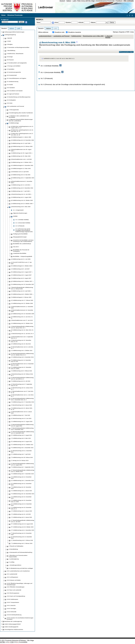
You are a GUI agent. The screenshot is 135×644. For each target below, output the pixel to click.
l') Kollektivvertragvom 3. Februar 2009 (21, 297)
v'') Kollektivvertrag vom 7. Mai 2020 (20, 415)
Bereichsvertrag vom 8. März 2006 (93, 36)
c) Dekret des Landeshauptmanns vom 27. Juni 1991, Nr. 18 (22, 134)
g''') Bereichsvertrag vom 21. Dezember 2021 (21, 451)
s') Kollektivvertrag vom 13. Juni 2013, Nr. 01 (22, 317)
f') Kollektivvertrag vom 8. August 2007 (21, 278)
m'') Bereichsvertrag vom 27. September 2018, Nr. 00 (21, 385)
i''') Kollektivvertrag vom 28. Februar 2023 (22, 457)
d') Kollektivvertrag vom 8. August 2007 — (22, 272)
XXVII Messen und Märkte (14, 580)
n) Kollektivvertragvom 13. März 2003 (21, 168)
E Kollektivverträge (14, 123)
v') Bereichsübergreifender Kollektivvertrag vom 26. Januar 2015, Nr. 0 (22, 327)
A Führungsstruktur (14, 110)
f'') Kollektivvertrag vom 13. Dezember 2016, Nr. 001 (21, 361)
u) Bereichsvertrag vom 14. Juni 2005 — (22, 194)
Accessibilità (23, 642)
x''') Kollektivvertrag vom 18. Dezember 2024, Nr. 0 (21, 508)
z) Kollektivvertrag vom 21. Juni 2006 (21, 259)
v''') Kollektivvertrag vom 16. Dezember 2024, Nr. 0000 (21, 501)
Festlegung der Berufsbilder (20, 234)
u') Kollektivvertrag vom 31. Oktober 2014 (22, 323)
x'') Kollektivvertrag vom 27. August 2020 (22, 421)
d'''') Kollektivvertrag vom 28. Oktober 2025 (22, 527)
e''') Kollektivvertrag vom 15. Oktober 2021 (22, 445)
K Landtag (12, 562)
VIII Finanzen (10, 60)
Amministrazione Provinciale (105, 1)
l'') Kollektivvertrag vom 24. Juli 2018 (21, 381)
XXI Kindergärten (11, 100)
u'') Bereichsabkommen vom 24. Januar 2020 (21, 412)
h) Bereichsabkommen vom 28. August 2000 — (21, 150)
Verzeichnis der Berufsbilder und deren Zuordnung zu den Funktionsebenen (23, 241)
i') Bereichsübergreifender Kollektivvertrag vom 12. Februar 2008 (22, 288)
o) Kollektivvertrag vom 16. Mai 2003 (21, 175)
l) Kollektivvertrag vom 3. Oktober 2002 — (22, 162)
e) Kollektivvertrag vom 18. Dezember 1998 (22, 140)
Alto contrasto (129, 1)
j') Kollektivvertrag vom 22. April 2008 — (21, 291)
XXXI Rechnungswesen (13, 593)
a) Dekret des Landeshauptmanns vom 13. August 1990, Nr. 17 (22, 127)
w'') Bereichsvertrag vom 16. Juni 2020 (21, 418)
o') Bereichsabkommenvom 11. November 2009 (22, 307)
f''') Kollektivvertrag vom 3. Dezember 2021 (22, 448)
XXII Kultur (10, 103)
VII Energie (10, 57)
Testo (38, 22)
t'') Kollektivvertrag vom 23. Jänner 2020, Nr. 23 (22, 409)
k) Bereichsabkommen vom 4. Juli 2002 (21, 159)
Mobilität (15, 216)
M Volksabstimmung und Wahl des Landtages (21, 568)
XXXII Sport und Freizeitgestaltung (16, 596)
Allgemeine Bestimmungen (20, 213)
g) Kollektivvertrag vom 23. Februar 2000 (22, 146)
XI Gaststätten (11, 69)
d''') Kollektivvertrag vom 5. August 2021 (21, 441)
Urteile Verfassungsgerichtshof (12, 624)
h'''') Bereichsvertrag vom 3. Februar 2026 (22, 540)
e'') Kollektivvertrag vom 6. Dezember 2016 (22, 357)
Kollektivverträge (76, 36)
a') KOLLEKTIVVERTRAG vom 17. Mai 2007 (21, 263)
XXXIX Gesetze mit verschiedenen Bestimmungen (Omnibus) (20, 618)
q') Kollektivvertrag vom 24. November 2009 (22, 314)
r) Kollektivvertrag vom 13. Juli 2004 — (21, 185)
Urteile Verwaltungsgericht (11, 627)
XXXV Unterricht (11, 605)
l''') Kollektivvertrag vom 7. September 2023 (22, 467)
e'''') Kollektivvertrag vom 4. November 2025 (22, 530)
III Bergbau (10, 44)
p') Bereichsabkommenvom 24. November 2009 (22, 311)
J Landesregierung (14, 559)
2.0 (13, 642)
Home (3, 15)
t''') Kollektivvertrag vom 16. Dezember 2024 (23, 494)
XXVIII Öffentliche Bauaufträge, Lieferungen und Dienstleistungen (19, 584)
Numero (68, 22)
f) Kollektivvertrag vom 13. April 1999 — (21, 143)
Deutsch (62, 1)
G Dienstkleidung (13, 549)
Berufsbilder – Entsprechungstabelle (23, 256)
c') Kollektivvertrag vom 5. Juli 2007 (20, 269)
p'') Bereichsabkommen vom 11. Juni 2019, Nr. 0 (22, 396)
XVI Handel (10, 85)
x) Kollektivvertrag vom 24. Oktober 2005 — (22, 204)
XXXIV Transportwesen (13, 602)
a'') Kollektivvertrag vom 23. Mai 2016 (21, 344)
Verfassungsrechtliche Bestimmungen (14, 32)
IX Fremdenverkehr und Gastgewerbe (17, 63)
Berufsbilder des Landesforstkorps (22, 244)
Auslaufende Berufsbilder (20, 253)
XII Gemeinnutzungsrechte (14, 72)
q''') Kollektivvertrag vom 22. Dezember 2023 (21, 484)
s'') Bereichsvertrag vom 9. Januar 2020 (21, 405)
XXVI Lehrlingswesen (12, 577)
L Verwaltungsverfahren (15, 565)
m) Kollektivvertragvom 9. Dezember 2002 (22, 165)
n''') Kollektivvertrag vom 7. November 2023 (22, 474)
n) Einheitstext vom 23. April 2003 (20, 172)
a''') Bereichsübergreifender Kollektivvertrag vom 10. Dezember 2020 (22, 432)
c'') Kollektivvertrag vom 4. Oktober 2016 (22, 350)
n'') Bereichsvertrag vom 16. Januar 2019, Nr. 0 (22, 388)
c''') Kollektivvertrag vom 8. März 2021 (21, 438)
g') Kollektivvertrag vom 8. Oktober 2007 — (22, 281)
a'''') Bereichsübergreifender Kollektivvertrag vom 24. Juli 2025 (22, 521)
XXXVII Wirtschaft (11, 612)
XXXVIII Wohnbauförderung (14, 615)
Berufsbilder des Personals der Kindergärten (21, 250)
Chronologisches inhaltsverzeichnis (14, 629)
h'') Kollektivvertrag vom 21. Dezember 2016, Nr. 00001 (21, 368)
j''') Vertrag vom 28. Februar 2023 (20, 460)
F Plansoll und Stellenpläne (16, 546)
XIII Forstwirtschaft (12, 75)
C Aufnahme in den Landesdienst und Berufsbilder (19, 117)
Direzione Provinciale (15, 15)
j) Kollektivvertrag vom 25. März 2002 (21, 156)
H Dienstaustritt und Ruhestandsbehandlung (21, 552)
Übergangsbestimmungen (20, 237)
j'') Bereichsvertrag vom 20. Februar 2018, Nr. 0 (22, 375)
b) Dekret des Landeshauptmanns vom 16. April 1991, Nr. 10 (22, 131)
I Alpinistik (9, 38)
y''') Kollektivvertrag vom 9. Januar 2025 (21, 511)
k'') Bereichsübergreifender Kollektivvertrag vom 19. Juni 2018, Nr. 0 (22, 378)
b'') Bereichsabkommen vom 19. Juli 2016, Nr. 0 (22, 348)
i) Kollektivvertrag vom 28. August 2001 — (22, 153)
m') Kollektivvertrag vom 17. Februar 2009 (22, 300)
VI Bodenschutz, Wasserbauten (15, 54)
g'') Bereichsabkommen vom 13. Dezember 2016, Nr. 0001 (22, 364)
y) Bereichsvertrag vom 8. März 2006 (21, 207)
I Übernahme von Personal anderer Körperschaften (18, 556)
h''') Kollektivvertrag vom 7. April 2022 (21, 454)
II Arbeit (9, 41)
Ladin (74, 1)
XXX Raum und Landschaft (14, 590)
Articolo (81, 22)
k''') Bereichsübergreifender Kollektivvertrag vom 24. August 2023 (22, 464)
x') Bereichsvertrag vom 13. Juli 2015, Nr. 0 (22, 334)
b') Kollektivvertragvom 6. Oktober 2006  (22, 266)
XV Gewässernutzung (12, 81)
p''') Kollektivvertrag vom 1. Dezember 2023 (22, 480)
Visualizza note (59, 32)
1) (77, 42)
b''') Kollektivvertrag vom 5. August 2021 (21, 435)
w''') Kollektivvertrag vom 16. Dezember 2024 (21, 505)
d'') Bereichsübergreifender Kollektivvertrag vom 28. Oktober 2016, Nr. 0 (22, 354)
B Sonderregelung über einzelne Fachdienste (21, 113)
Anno (56, 22)
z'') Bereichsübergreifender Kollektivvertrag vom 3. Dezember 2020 (22, 429)
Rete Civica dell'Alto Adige (86, 1)
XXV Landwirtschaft (12, 574)
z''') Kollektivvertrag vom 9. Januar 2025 (21, 517)
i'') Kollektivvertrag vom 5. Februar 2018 (21, 371)
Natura (93, 22)
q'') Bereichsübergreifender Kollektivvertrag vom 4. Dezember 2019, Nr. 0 (22, 399)
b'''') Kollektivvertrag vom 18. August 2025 (22, 524)
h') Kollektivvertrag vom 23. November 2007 (22, 284)
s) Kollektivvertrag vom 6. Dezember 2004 (22, 188)
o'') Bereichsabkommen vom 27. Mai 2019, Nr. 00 (22, 392)
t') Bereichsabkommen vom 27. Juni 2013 (22, 320)
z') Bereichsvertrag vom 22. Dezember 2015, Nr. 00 (21, 341)
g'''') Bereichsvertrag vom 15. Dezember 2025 (21, 537)
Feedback (119, 1)
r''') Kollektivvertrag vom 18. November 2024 (21, 488)
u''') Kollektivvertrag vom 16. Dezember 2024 (21, 497)
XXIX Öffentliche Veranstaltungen (16, 587)
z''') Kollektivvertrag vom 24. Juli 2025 (21, 514)
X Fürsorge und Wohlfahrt (14, 66)
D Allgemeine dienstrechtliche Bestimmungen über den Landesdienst (21, 120)
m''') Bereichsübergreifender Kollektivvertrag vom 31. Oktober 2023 (23, 471)
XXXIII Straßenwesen (12, 599)
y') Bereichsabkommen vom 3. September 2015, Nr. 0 (22, 337)
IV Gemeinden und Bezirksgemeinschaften (18, 47)
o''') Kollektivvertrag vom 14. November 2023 (21, 478)
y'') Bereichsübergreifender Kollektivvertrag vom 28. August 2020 (22, 425)
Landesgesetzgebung (45, 36)
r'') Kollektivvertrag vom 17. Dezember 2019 (22, 402)
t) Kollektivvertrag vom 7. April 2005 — (21, 191)
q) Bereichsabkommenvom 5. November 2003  (22, 182)
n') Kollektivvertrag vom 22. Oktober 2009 (22, 303)
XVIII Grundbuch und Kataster (15, 91)
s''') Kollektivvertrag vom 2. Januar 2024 (21, 491)
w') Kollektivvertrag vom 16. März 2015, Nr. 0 (22, 331)
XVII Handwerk (11, 88)
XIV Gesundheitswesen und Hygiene (16, 78)
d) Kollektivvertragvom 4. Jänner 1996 (21, 137)
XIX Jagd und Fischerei (13, 94)
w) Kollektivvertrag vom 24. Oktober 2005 (22, 200)
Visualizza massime (74, 32)
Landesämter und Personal (61, 36)
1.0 (4, 642)
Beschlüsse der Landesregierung (13, 621)
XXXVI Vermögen (11, 608)
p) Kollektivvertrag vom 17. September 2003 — (23, 178)
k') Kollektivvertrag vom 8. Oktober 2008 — (22, 294)
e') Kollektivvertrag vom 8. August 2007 (21, 275)
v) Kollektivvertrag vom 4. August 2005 (21, 197)
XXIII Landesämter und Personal (15, 106)
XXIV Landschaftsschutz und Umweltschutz (18, 571)
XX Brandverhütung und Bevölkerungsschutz (19, 97)
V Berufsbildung (11, 50)
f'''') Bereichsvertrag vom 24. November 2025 (21, 534)
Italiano (69, 1)
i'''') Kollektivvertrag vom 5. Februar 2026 (22, 543)
